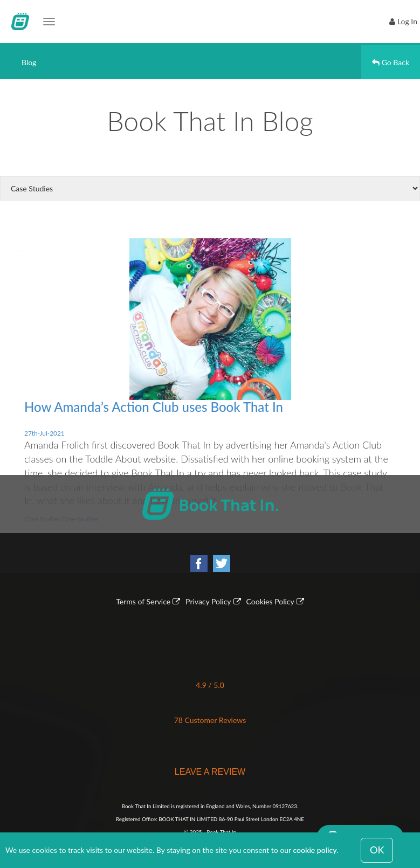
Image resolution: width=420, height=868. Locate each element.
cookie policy (315, 850)
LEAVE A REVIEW (210, 772)
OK (377, 850)
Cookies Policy (270, 601)
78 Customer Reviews (210, 720)
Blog (29, 62)
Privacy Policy (208, 601)
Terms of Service (143, 601)
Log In (407, 21)
